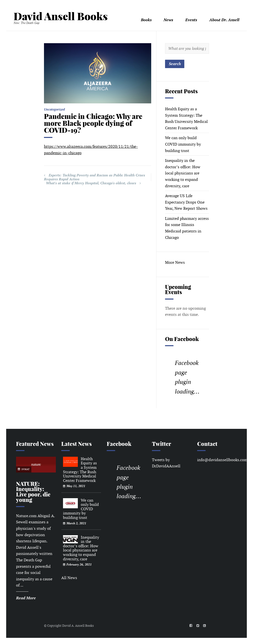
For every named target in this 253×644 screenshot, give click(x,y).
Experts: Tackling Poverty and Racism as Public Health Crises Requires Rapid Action (95, 177)
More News (175, 262)
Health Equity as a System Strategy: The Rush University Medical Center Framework (80, 470)
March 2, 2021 (76, 523)
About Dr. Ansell (224, 20)
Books (146, 20)
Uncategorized (54, 109)
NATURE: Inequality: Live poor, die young (33, 492)
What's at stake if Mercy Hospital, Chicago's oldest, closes (91, 183)
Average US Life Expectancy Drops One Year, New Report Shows (186, 202)
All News (69, 578)
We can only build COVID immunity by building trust (183, 144)
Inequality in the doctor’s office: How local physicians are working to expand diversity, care (183, 173)
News (168, 20)
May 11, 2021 (76, 486)
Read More (26, 598)
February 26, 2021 (79, 565)
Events (191, 20)
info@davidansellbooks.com (222, 460)
